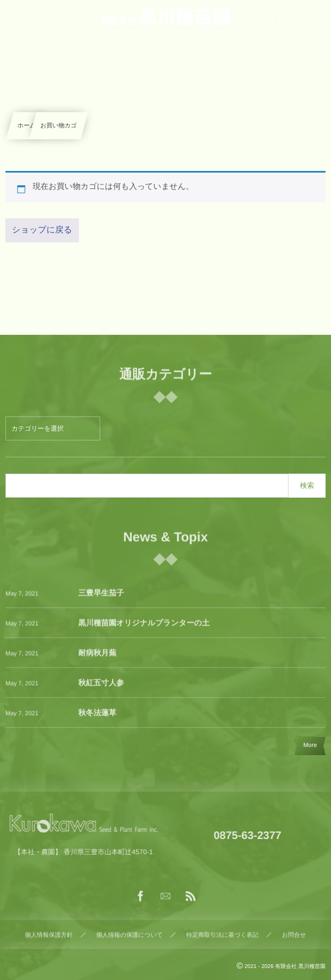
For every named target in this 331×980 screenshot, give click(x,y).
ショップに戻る (42, 230)
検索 (307, 485)
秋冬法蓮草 (97, 718)
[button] (302, 15)
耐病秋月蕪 (97, 658)
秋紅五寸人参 (101, 688)
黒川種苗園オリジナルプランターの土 (144, 628)
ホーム (27, 126)
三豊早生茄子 (101, 598)
